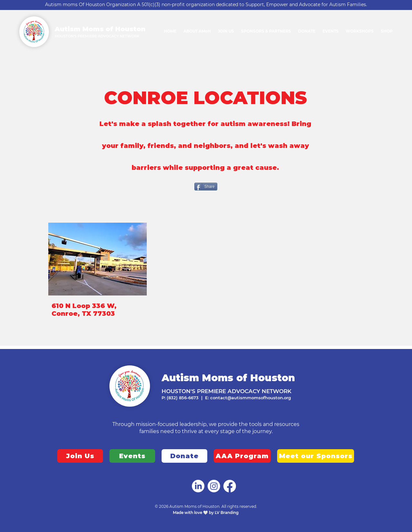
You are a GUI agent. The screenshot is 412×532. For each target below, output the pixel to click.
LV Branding (227, 513)
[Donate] (184, 456)
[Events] (132, 456)
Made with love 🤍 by (194, 513)
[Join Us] (80, 456)
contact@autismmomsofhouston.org (251, 398)
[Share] (206, 187)
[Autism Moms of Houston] (198, 486)
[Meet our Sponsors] (316, 456)
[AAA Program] (242, 456)
